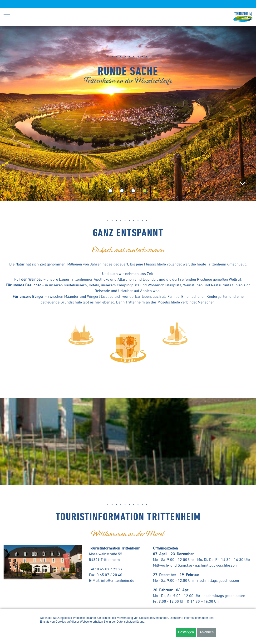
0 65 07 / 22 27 (110, 569)
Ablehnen (207, 632)
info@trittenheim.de (118, 580)
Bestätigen (186, 632)
